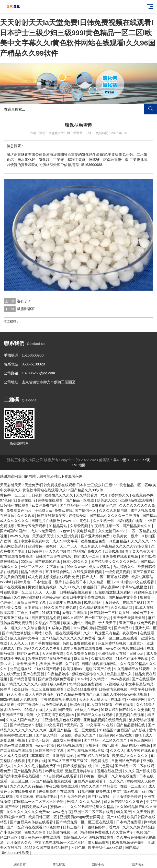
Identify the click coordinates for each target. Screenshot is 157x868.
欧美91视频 (114, 551)
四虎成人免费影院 (67, 740)
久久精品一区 (100, 582)
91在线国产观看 (48, 669)
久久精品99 (100, 679)
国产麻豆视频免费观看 (57, 679)
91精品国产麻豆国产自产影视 (123, 730)
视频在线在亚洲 (110, 771)
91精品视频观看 (70, 745)
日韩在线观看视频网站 (100, 664)
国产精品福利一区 (75, 505)
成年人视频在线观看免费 (83, 648)
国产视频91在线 (48, 562)
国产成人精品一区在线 (54, 735)
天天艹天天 (69, 546)
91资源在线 (23, 500)
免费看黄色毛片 (19, 510)
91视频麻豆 (143, 592)
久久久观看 (26, 516)
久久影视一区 (104, 521)
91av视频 (80, 628)
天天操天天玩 (43, 536)
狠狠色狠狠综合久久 (88, 674)
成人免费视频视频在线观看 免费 (54, 577)
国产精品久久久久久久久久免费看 (69, 638)
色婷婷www (51, 597)
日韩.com (137, 653)
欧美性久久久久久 (59, 495)
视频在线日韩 (133, 648)
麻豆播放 (82, 659)
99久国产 (124, 812)
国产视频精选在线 (78, 766)
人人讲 (51, 710)
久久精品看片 (87, 495)
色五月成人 (90, 546)
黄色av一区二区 (13, 495)
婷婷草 (6, 689)
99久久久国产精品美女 (100, 786)
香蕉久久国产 (86, 735)
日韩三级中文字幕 (50, 751)
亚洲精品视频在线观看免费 (105, 720)
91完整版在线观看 (48, 500)
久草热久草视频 (48, 623)
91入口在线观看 (100, 705)
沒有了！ (24, 301)
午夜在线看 (125, 705)
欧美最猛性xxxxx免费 (106, 848)
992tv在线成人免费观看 (19, 699)
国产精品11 (124, 628)
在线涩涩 (118, 699)
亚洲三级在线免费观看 (138, 623)
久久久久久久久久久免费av (29, 812)
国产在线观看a (143, 679)
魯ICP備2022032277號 (132, 460)
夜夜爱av (130, 633)
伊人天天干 (108, 623)
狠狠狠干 (93, 745)
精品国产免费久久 (88, 551)
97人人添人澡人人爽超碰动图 (30, 694)
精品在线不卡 (32, 572)
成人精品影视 (99, 842)
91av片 (82, 679)
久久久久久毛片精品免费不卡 (37, 766)
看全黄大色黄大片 (140, 551)
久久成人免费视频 (15, 756)
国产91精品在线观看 (93, 756)
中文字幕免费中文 (36, 541)
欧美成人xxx (107, 500)
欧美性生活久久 (120, 674)
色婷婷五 (8, 602)
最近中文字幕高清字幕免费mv (51, 715)
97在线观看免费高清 (17, 556)
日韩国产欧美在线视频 (54, 556)
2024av (27, 562)
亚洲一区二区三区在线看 (118, 638)
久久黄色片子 (123, 832)
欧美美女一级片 (126, 536)
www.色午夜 (62, 812)
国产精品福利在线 (131, 725)
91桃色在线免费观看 (132, 659)
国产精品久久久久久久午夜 (39, 648)
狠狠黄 (146, 597)
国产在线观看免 (13, 587)
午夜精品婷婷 (59, 674)
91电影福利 (93, 602)
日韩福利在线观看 (15, 505)
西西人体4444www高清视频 (125, 694)
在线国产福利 (134, 602)
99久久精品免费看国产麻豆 (78, 694)
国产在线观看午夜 (52, 516)
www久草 (113, 648)
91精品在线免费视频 (86, 684)
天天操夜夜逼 (53, 653)
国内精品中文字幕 (123, 597)
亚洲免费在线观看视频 (121, 556)
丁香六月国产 (28, 613)
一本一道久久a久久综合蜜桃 (23, 628)
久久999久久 (70, 587)
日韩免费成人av (35, 807)
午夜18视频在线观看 (62, 786)
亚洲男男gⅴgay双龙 (116, 735)
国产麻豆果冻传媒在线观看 (32, 822)
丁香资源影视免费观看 (59, 699)
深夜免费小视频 (13, 740)
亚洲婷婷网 (136, 699)
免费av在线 (64, 510)
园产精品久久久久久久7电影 (25, 684)
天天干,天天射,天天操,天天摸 (40, 664)
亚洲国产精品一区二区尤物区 (73, 730)
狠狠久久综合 (36, 832)
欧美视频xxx (73, 669)
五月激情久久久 (19, 842)
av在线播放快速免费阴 (113, 592)
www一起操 (45, 745)
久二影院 (72, 664)
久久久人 (117, 751)
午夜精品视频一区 (106, 526)
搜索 (151, 109)
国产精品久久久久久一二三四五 (115, 516)
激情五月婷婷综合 (80, 771)
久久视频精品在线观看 (132, 669)
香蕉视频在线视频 (130, 715)
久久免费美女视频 (81, 653)
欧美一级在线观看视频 (63, 633)
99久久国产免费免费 (60, 608)
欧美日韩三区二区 (43, 817)
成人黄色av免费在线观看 (41, 837)
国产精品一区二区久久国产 (106, 740)
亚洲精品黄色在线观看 (63, 720)
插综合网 (77, 705)
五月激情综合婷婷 (127, 796)
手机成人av (44, 510)
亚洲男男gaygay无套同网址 (82, 817)
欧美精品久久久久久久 (131, 756)
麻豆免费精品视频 (113, 643)
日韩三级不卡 (74, 827)
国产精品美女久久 (137, 526)
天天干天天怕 (46, 592)
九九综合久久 (124, 567)
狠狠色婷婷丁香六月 (104, 827)
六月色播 (79, 848)
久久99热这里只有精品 (102, 633)
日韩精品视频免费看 (76, 592)
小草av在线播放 (135, 587)
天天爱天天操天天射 (130, 618)
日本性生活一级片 (48, 582)
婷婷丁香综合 (28, 705)
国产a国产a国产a (14, 531)
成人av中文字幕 (66, 541)
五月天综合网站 (58, 572)
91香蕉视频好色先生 (129, 842)
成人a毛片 (59, 684)
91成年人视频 (59, 628)
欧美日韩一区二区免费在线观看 (39, 689)
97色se (6, 500)
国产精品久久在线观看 (95, 715)
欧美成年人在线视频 (65, 602)
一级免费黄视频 (118, 572)
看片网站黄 (25, 796)
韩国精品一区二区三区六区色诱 (39, 802)
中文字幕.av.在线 (100, 725)
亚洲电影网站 (64, 756)
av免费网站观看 (55, 705)
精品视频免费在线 (95, 832)
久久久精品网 (122, 608)
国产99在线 (116, 817)
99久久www (77, 567)
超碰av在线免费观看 (17, 745)
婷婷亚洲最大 (101, 628)
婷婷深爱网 (78, 516)
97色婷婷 (53, 827)
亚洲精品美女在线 (113, 653)
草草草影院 (41, 756)
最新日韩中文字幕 (32, 602)
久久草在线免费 (125, 776)
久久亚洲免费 (68, 536)
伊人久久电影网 (58, 551)
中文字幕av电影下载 (130, 791)
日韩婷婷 (36, 551)
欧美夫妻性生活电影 (80, 623)
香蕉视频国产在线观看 (57, 791)
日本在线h (33, 608)
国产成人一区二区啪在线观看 (106, 577)
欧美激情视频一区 (64, 832)
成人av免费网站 (44, 531)
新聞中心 (98, 862)
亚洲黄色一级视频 (43, 546)
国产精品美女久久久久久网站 (115, 562)
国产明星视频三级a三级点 (87, 751)
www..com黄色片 (77, 521)
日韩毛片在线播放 (46, 521)
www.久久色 (20, 536)
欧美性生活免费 (94, 541)
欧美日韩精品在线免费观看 (50, 659)
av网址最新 (54, 771)
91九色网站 (104, 766)
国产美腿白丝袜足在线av (79, 710)
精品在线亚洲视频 (136, 745)
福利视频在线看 (130, 521)
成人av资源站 (100, 567)
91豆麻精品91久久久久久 (129, 541)
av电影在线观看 (75, 613)
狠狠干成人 (144, 735)
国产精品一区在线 (80, 500)
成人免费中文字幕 (25, 638)
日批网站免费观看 (126, 761)
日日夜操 (35, 495)
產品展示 (59, 862)
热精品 (72, 802)
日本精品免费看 (129, 822)
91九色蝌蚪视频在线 (94, 791)
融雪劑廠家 (26, 309)
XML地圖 (79, 465)
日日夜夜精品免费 (46, 618)
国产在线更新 (34, 674)
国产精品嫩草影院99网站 (22, 633)
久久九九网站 (91, 802)
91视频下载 (51, 613)
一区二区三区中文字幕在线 (43, 567)
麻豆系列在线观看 (89, 781)
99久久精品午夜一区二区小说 (87, 618)
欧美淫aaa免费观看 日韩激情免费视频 (98, 689)
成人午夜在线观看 (141, 751)
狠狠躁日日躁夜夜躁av (101, 587)
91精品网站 (58, 526)
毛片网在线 (37, 761)
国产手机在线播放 (46, 643)
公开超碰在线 (21, 669)
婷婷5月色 (23, 582)
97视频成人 (114, 684)
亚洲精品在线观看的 (136, 500)
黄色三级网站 (141, 740)
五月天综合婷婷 (73, 796)
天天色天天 (19, 643)
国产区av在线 (29, 653)
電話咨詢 (138, 862)
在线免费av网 (143, 495)
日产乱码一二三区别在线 (110, 613)
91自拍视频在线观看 (61, 776)
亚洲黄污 (137, 643)
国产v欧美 (111, 745)
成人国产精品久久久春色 (124, 802)
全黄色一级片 (39, 740)
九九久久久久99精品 (27, 786)
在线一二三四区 (133, 786)
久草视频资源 (102, 659)
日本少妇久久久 (76, 562)
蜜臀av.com (59, 807)
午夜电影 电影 (85, 531)
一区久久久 (115, 781)
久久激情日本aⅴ (112, 531)
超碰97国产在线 (99, 669)
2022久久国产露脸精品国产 (47, 848)
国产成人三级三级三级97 (68, 761)
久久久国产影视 (138, 771)
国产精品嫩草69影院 (27, 725)
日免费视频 (100, 761)
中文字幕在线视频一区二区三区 (60, 842)
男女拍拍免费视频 (43, 587)
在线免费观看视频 (88, 572)
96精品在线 (34, 710)
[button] (76, 99)
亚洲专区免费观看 (32, 526)
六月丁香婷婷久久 (115, 495)
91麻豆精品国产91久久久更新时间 (128, 710)
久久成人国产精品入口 (24, 720)
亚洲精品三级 (13, 715)
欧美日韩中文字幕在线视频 (84, 597)
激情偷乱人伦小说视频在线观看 (89, 837)
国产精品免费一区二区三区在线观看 (85, 822)
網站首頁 (20, 862)
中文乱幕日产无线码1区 (65, 725)
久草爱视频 (80, 526)
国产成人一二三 (87, 556)
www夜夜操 (120, 679)
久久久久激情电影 (114, 510)
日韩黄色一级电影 (95, 776)
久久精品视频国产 (94, 608)
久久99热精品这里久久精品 (92, 807)
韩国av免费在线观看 (79, 643)
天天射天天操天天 (94, 699)
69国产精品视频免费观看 (52, 781)
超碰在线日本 (76, 582)
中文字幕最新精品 (140, 684)
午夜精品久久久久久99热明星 (125, 546)
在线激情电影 (47, 796)
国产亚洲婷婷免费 (96, 536)
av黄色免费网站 (45, 505)
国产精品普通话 (23, 679)
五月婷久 (113, 602)
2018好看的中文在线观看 (134, 582)
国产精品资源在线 (28, 771)
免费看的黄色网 (104, 505)
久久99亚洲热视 (27, 597)
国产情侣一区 (86, 510)
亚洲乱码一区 (146, 628)
